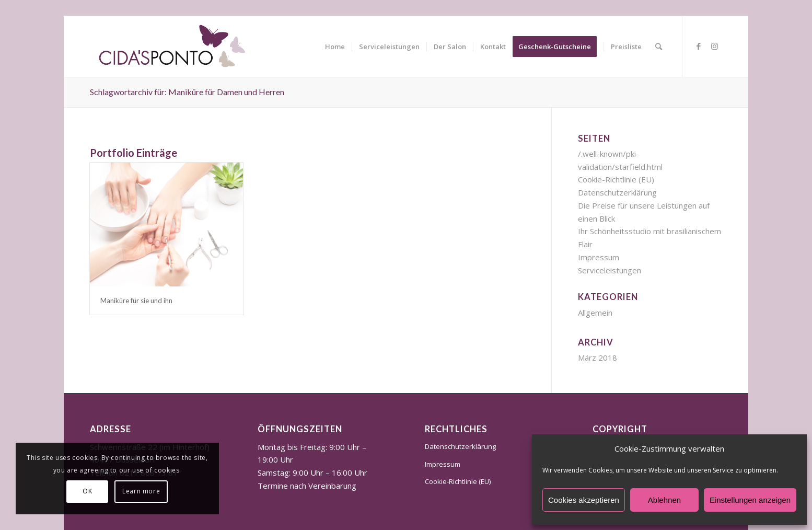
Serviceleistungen (610, 270)
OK (87, 491)
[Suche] (659, 47)
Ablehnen (664, 500)
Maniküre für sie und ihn (136, 301)
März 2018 (598, 358)
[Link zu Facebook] (699, 46)
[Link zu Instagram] (714, 46)
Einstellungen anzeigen (750, 500)
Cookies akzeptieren (584, 500)
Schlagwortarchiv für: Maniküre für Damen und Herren (187, 92)
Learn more (141, 491)
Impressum (599, 257)
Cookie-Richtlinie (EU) (616, 179)
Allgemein (595, 313)
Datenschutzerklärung (617, 192)
